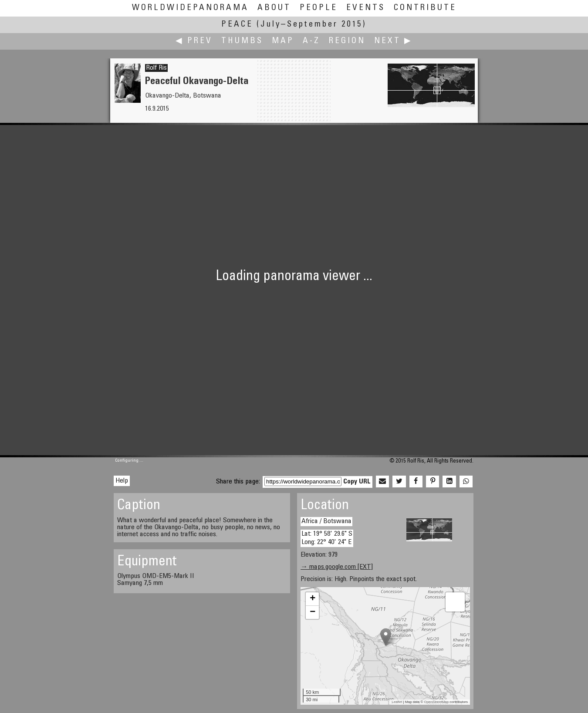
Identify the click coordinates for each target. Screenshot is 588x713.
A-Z (311, 41)
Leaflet (397, 702)
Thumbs (242, 41)
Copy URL (357, 482)
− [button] (313, 612)
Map (283, 41)
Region (347, 41)
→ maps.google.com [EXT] (337, 567)
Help (122, 481)
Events (366, 8)
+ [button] (313, 599)
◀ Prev (194, 41)
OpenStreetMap (436, 702)
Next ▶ (393, 41)
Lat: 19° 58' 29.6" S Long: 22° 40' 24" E (327, 538)
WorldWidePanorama (190, 8)
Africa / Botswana (326, 521)
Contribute (425, 8)
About (274, 8)
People (319, 8)
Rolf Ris (156, 68)
